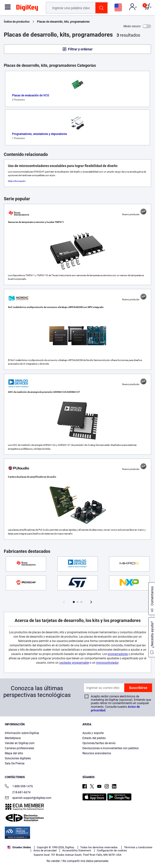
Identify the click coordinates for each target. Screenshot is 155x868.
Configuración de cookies (112, 851)
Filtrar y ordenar (80, 49)
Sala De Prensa (15, 763)
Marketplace (13, 738)
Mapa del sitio (14, 753)
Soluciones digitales (18, 758)
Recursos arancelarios (97, 753)
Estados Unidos (19, 847)
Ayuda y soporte (93, 733)
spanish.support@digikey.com (28, 798)
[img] (27, 9)
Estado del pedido (94, 738)
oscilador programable (74, 663)
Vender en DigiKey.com (20, 743)
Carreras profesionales (19, 748)
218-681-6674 (18, 792)
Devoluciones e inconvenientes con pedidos (111, 748)
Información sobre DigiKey (22, 733)
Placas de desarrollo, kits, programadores (63, 22)
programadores (118, 654)
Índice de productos (17, 22)
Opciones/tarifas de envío (99, 743)
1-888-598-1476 (19, 787)
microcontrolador (107, 663)
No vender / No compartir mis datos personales (77, 861)
